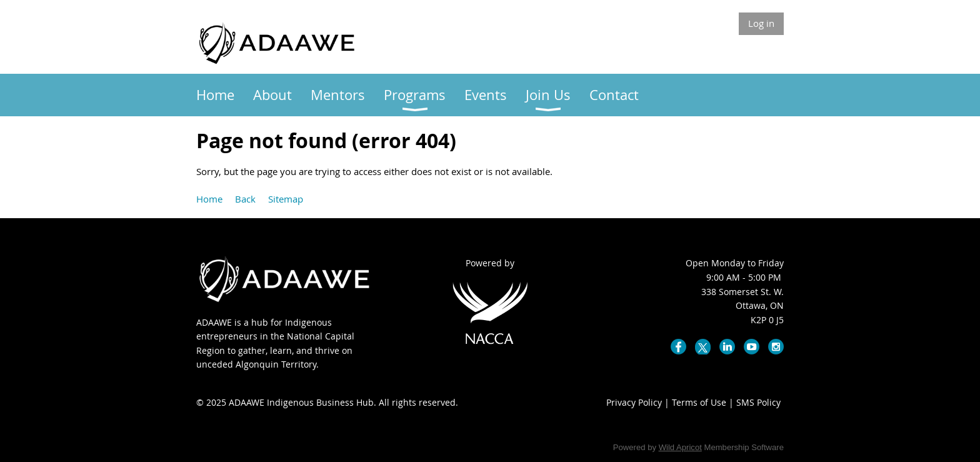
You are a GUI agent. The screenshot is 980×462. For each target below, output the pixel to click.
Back (245, 199)
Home (209, 199)
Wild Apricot (680, 447)
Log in (761, 23)
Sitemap (286, 199)
